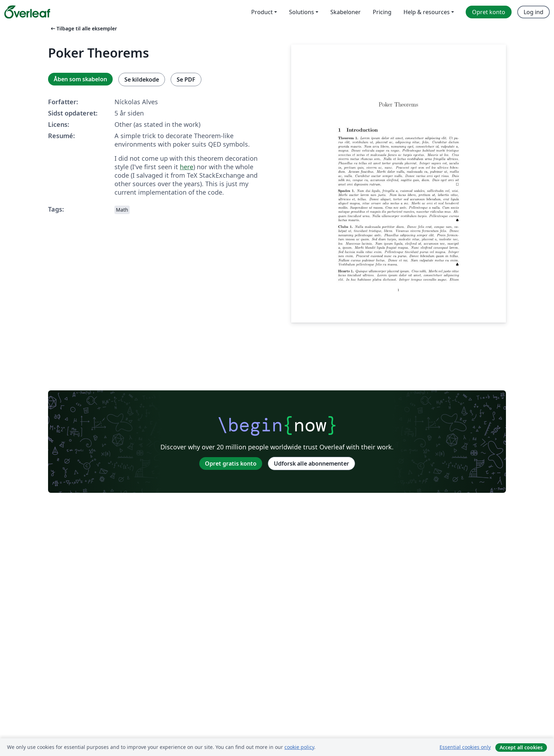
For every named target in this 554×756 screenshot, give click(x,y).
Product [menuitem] (262, 12)
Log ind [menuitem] (534, 12)
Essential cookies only (465, 747)
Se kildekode (142, 79)
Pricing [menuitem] (382, 12)
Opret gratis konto (231, 463)
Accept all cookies (521, 747)
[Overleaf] (27, 12)
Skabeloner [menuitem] (346, 12)
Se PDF (186, 79)
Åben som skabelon (80, 79)
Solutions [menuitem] (302, 12)
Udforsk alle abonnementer (311, 463)
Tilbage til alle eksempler (83, 28)
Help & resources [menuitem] (427, 12)
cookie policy (299, 747)
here (187, 167)
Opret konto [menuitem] (489, 12)
